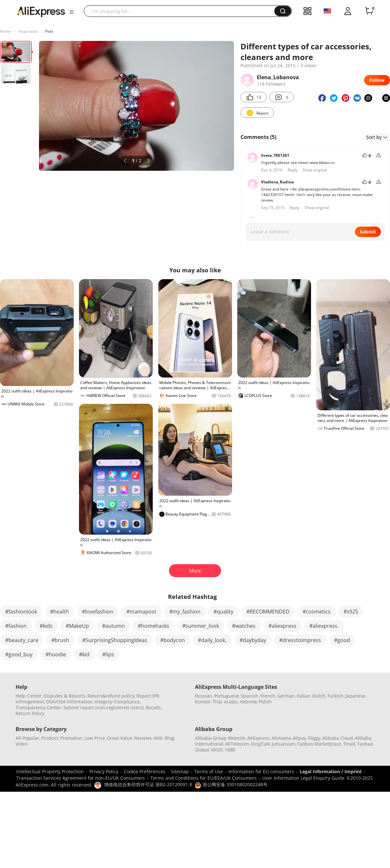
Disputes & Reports (65, 696)
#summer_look (201, 626)
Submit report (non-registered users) (104, 707)
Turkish (335, 696)
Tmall (349, 744)
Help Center (29, 696)
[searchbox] (182, 11)
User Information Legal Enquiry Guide (303, 778)
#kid (84, 654)
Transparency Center (39, 707)
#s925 (351, 612)
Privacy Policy (104, 771)
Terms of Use (209, 771)
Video (22, 744)
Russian (204, 696)
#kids (46, 626)
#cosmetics (317, 612)
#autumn (113, 626)
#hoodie (56, 654)
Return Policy (30, 713)
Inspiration (28, 31)
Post (49, 31)
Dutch (319, 696)
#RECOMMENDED (268, 612)
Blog (169, 738)
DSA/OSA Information (69, 702)
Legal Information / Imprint (331, 771)
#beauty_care (22, 640)
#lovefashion (98, 612)
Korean (203, 702)
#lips (108, 654)
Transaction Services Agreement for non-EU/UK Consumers (81, 778)
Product (50, 738)
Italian (304, 696)
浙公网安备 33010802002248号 (231, 784)
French (268, 696)
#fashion (16, 626)
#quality (223, 612)
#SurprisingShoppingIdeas (115, 640)
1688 (230, 750)
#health (59, 612)
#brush (60, 640)
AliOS (217, 750)
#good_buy (19, 654)
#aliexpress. (324, 626)
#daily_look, (212, 640)
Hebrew (248, 702)
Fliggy (314, 738)
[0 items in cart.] (369, 11)
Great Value (120, 738)
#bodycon (173, 640)
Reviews (143, 738)
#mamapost (141, 612)
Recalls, (154, 707)
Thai (217, 702)
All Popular (27, 738)
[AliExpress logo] (41, 11)
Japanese (355, 696)
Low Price (95, 738)
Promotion (71, 738)
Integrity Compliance (117, 702)
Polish (265, 702)
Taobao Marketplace (319, 744)
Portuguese (227, 696)
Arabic (231, 702)
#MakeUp (77, 626)
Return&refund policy (111, 696)
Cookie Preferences (145, 771)
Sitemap (180, 771)
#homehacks (154, 626)
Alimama (281, 738)
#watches (244, 626)
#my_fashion (185, 612)
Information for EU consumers (261, 771)
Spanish (250, 696)
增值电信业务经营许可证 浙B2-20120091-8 (148, 784)
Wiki (158, 738)
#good (342, 640)
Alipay (299, 738)
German (286, 696)
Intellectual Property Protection (50, 771)
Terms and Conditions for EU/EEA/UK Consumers (204, 778)
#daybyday (253, 640)
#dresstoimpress (300, 640)
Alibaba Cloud (338, 738)
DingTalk (260, 744)
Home (6, 31)
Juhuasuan (283, 744)
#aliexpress (282, 626)
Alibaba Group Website (220, 738)
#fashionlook (21, 612)
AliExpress (259, 738)
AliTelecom (237, 744)
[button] (71, 12)
